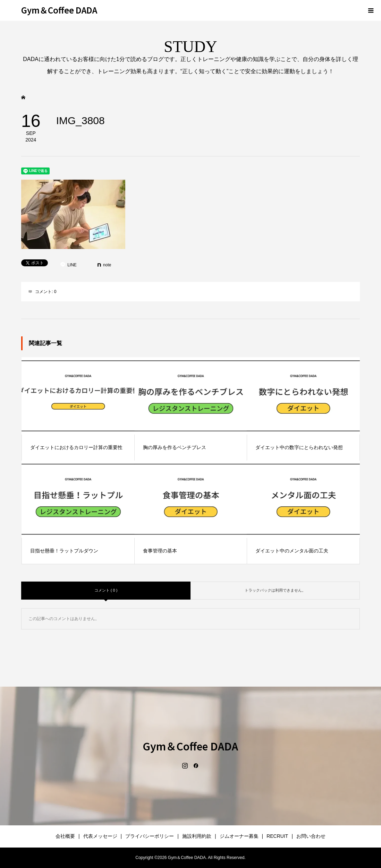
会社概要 (65, 836)
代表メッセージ (100, 836)
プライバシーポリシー (150, 836)
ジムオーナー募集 (239, 836)
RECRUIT (277, 836)
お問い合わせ (311, 836)
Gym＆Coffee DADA (59, 10)
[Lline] (68, 265)
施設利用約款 (197, 836)
